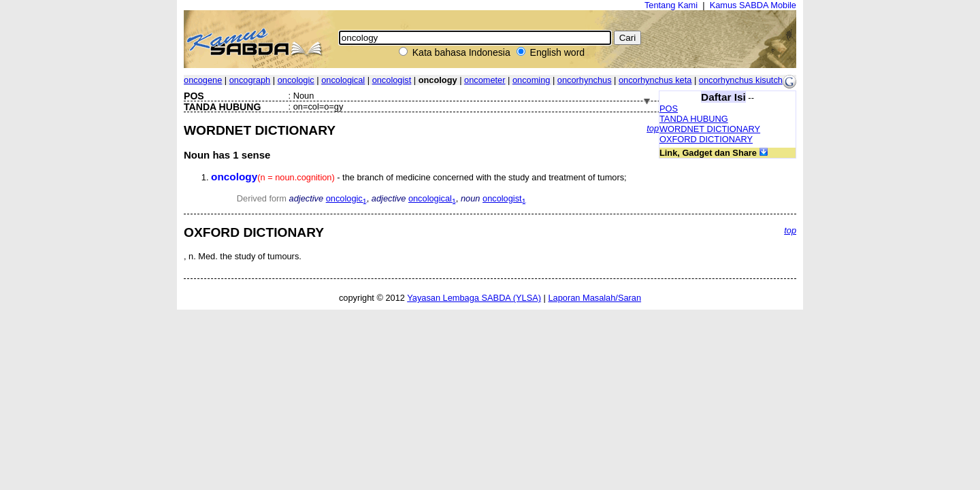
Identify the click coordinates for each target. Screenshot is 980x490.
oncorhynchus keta (655, 80)
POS (669, 109)
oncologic (296, 80)
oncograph (250, 80)
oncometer (485, 80)
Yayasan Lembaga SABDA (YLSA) (474, 298)
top (653, 128)
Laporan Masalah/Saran (594, 298)
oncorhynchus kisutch (741, 80)
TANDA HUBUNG (694, 119)
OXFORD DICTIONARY (706, 139)
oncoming (532, 80)
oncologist (392, 80)
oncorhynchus (585, 80)
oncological (343, 80)
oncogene (203, 80)
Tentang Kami (671, 5)
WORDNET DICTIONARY (710, 129)
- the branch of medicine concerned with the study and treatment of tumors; (419, 177)
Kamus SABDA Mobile (753, 5)
